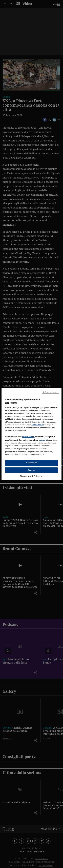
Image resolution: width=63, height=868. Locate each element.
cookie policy (37, 425)
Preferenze (32, 463)
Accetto (32, 470)
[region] (31, 434)
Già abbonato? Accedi (32, 476)
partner (42, 440)
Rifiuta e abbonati (50, 392)
